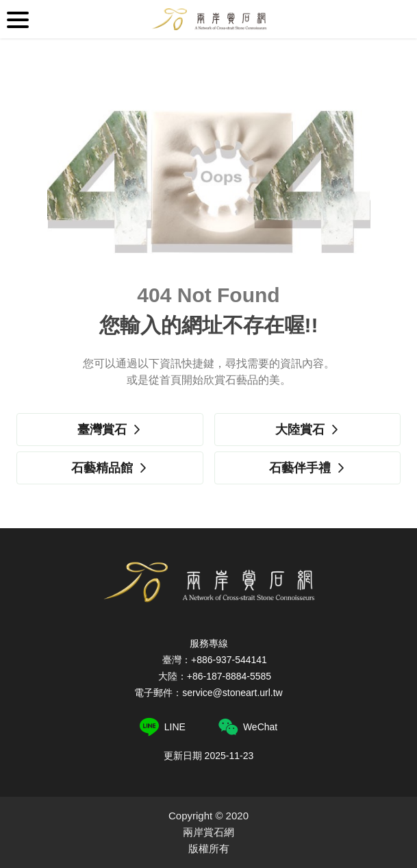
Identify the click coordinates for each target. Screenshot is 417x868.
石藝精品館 (110, 468)
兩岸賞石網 (209, 19)
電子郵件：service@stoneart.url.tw (208, 693)
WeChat (248, 727)
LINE (163, 727)
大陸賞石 (307, 430)
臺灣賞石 (110, 430)
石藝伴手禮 (307, 468)
